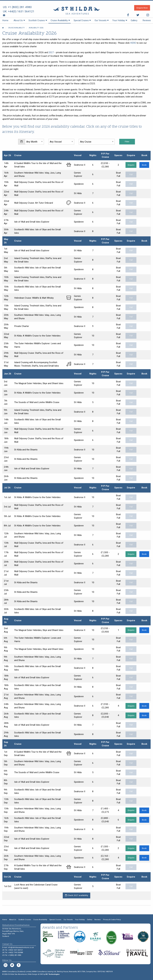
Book (144, 165)
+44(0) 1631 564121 (21, 11)
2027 (51, 52)
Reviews (147, 20)
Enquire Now (142, 8)
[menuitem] (5, 21)
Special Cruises (81, 20)
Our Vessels (101, 20)
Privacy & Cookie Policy (112, 920)
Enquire (131, 165)
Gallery (134, 20)
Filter (127, 142)
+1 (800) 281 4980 (20, 7)
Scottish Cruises (37, 20)
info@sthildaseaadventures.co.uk (21, 947)
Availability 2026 (36, 28)
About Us (18, 20)
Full (131, 174)
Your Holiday (119, 20)
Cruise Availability (59, 20)
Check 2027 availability (76, 895)
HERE (133, 43)
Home (5, 20)
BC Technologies (53, 974)
